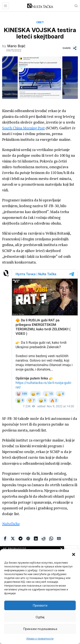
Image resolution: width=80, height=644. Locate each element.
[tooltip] (5, 539)
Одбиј (40, 617)
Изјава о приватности (40, 639)
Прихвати (40, 605)
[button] (74, 554)
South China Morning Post (23, 128)
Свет (40, 22)
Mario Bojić (16, 46)
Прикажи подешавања (40, 629)
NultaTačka (11, 524)
